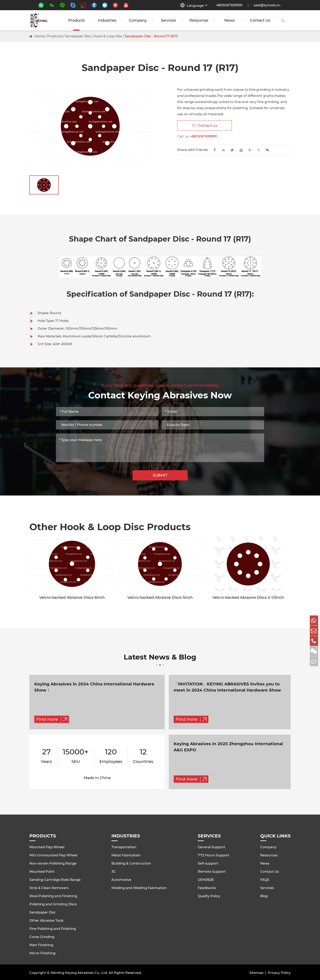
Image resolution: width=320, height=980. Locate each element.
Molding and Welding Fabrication (139, 887)
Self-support (208, 863)
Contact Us (260, 20)
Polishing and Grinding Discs (53, 903)
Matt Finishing (41, 944)
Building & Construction (131, 863)
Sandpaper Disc (78, 36)
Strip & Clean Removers (49, 887)
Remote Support (212, 871)
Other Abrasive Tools (46, 920)
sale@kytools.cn (267, 5)
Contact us (205, 125)
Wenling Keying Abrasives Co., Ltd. (79, 972)
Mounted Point (42, 871)
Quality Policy (209, 895)
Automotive (121, 879)
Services (168, 20)
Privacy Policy (279, 972)
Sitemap (256, 972)
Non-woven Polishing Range (53, 863)
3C (114, 871)
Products (76, 20)
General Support (212, 846)
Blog (264, 895)
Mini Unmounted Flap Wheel (53, 854)
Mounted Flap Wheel (47, 846)
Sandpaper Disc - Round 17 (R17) (151, 36)
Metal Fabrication (126, 854)
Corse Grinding (42, 936)
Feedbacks (207, 887)
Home (40, 36)
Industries (107, 20)
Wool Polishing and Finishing (53, 895)
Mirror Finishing (42, 952)
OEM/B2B (206, 879)
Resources (199, 20)
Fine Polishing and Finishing (53, 928)
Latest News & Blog (160, 660)
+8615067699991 (229, 5)
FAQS (265, 879)
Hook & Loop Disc (108, 36)
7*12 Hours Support (214, 854)
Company (138, 20)
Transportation (124, 846)
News (229, 20)
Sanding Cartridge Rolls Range (55, 879)
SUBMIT (160, 475)
